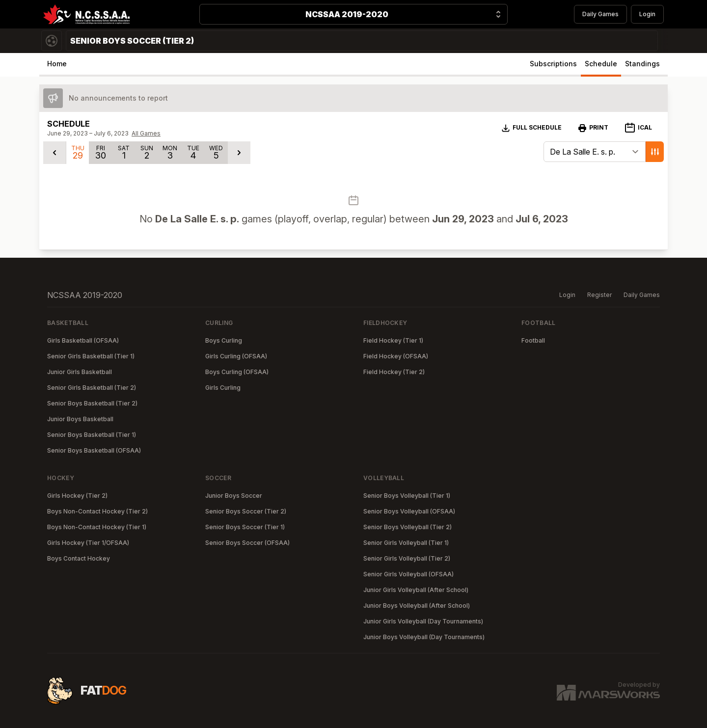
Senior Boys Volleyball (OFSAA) (409, 511)
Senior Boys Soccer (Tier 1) (245, 527)
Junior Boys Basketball (80, 419)
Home (57, 64)
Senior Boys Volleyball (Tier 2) (408, 527)
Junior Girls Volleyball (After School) (416, 590)
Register (599, 295)
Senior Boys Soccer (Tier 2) (246, 511)
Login (647, 14)
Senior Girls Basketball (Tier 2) (92, 388)
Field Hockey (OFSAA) (396, 356)
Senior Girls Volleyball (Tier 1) (406, 543)
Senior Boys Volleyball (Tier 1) (407, 496)
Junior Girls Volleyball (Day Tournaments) (423, 621)
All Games (146, 133)
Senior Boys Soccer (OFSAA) (247, 543)
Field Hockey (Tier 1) (393, 340)
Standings (642, 64)
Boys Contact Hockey (79, 558)
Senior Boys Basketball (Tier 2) (92, 403)
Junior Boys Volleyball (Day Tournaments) (424, 637)
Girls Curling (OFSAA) (236, 356)
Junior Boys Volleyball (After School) (417, 606)
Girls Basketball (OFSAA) (83, 340)
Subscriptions (553, 64)
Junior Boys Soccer (234, 496)
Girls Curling (223, 388)
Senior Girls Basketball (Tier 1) (91, 356)
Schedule (601, 64)
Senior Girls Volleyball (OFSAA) (408, 574)
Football (533, 340)
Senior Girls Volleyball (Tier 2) (407, 558)
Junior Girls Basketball (80, 372)
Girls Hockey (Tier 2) (77, 496)
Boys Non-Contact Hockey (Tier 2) (97, 511)
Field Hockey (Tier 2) (394, 372)
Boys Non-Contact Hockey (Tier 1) (97, 527)
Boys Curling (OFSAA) (237, 372)
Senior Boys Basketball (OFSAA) (94, 450)
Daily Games (600, 14)
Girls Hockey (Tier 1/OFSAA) (88, 543)
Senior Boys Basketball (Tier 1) (92, 435)
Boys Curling (224, 340)
